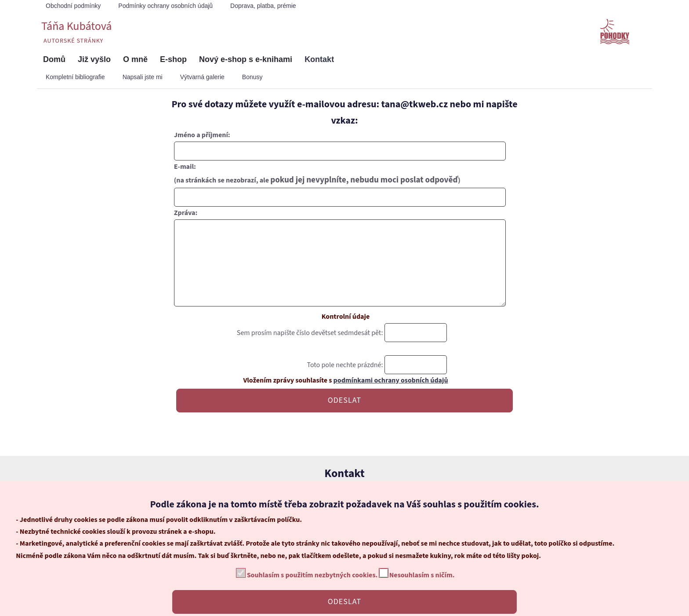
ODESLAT (344, 418)
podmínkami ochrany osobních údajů (391, 398)
